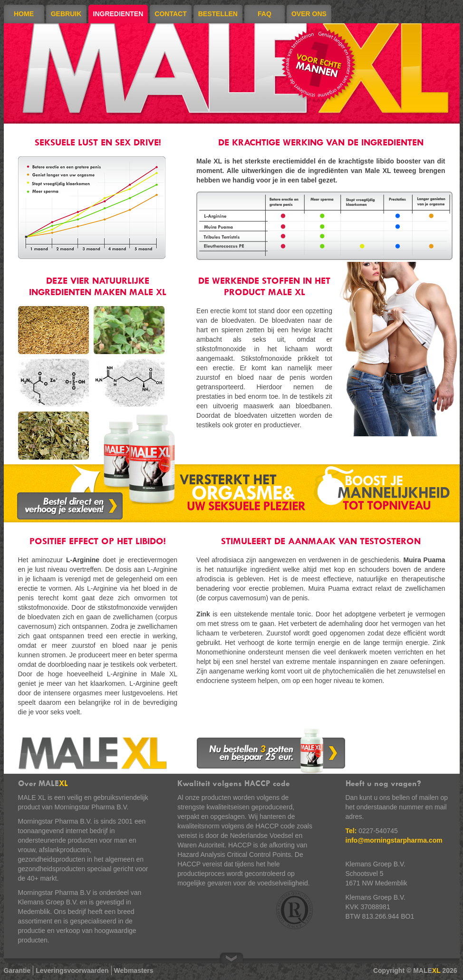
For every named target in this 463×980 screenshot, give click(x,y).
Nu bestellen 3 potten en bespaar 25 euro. (271, 751)
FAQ (265, 14)
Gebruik (66, 14)
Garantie (17, 970)
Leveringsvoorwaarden (72, 970)
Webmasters (134, 970)
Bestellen (218, 14)
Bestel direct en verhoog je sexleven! (70, 506)
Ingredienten (118, 14)
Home (24, 14)
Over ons (309, 14)
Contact (170, 14)
